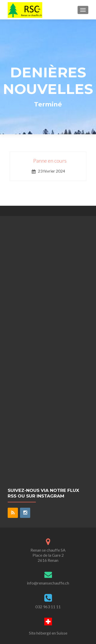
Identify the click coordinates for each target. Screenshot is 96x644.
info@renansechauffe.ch (48, 583)
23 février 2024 (51, 171)
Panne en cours (50, 161)
